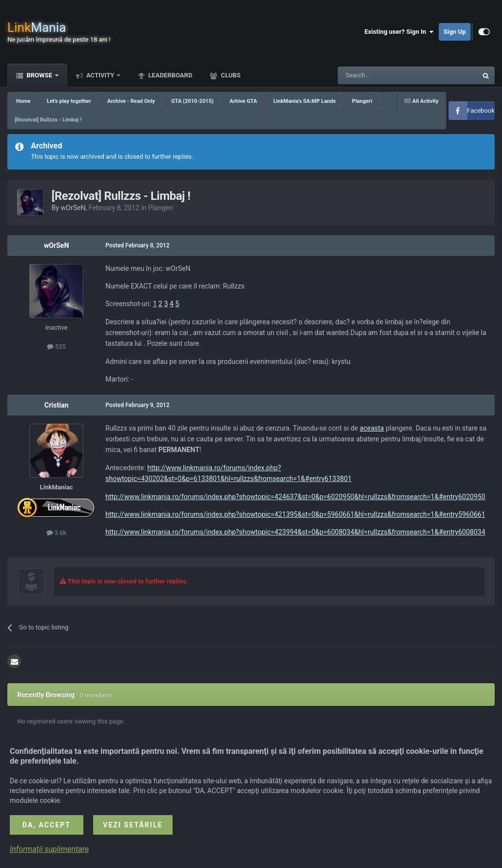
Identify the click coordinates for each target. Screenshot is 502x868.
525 (56, 347)
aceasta (372, 428)
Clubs (230, 75)
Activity (100, 75)
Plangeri (161, 208)
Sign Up (455, 32)
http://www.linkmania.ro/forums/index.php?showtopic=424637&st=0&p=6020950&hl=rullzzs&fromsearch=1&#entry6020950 (295, 497)
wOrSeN (73, 208)
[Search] (384, 75)
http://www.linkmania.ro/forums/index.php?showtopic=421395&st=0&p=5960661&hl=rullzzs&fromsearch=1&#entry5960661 (295, 514)
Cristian (57, 405)
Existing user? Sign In (399, 32)
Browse (39, 75)
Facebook (481, 110)
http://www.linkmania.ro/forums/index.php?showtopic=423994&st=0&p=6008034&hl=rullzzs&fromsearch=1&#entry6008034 (295, 532)
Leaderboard (169, 75)
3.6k (57, 533)
